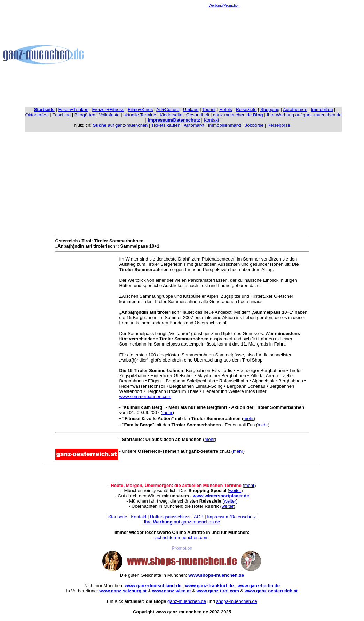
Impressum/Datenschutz (231, 517)
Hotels (226, 110)
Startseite (118, 517)
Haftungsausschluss (170, 517)
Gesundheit (198, 115)
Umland (191, 110)
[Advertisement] (224, 56)
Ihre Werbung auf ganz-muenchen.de (304, 115)
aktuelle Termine (140, 115)
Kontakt (211, 120)
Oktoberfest (37, 115)
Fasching (61, 115)
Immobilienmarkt (225, 125)
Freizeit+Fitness (108, 110)
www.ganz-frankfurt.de (209, 586)
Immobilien (322, 110)
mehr (167, 413)
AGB (199, 517)
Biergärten (85, 115)
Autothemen (295, 110)
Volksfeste (109, 115)
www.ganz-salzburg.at (123, 591)
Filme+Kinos (140, 110)
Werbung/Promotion (224, 5)
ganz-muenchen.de (238, 115)
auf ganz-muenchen (120, 125)
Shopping (270, 110)
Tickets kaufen (166, 125)
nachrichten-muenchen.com (181, 538)
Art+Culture (168, 110)
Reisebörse (279, 125)
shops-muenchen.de (237, 601)
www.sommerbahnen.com (145, 397)
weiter (235, 491)
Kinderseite (171, 115)
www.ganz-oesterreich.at (271, 591)
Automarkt (194, 125)
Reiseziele (246, 110)
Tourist (209, 110)
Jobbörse (254, 125)
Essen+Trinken (73, 110)
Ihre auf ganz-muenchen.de (182, 522)
